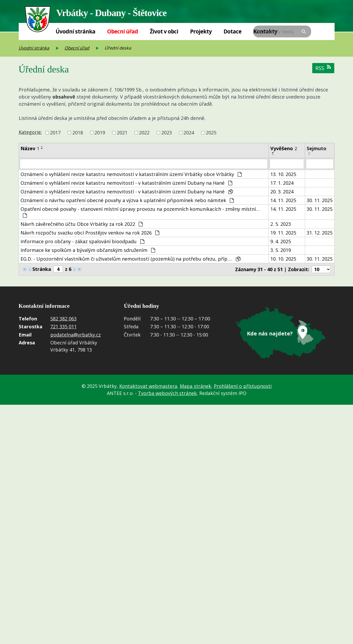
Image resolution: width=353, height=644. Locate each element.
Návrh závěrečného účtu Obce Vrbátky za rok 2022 (82, 224)
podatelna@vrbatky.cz (76, 335)
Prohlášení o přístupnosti (243, 386)
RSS (323, 68)
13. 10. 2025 (283, 174)
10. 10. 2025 (283, 259)
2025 (211, 133)
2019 (100, 133)
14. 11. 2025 (283, 200)
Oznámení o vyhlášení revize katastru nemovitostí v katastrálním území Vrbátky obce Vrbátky (131, 174)
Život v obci (164, 31)
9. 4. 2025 (281, 241)
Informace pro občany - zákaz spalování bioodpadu (82, 241)
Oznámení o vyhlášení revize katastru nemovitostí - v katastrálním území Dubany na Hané (126, 183)
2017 (55, 133)
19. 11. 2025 (283, 233)
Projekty (201, 31)
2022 (144, 133)
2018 (78, 133)
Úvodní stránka (75, 31)
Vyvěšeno (284, 148)
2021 (122, 133)
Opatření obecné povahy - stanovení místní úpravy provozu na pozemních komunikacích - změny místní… (140, 212)
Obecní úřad (123, 31)
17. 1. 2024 (282, 183)
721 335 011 (63, 326)
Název (30, 148)
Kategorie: (30, 132)
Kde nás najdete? (270, 333)
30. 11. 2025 (320, 200)
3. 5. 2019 (281, 250)
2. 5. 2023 (281, 224)
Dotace (232, 31)
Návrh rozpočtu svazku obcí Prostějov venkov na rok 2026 (90, 233)
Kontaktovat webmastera (148, 386)
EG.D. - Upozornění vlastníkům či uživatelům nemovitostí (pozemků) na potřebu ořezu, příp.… (131, 259)
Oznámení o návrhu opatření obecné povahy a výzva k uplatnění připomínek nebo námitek (127, 200)
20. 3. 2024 (282, 192)
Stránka (42, 269)
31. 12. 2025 (320, 233)
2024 (189, 133)
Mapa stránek (195, 386)
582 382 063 (63, 319)
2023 (167, 133)
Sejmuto (317, 148)
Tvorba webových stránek (167, 393)
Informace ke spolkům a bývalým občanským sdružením (88, 250)
